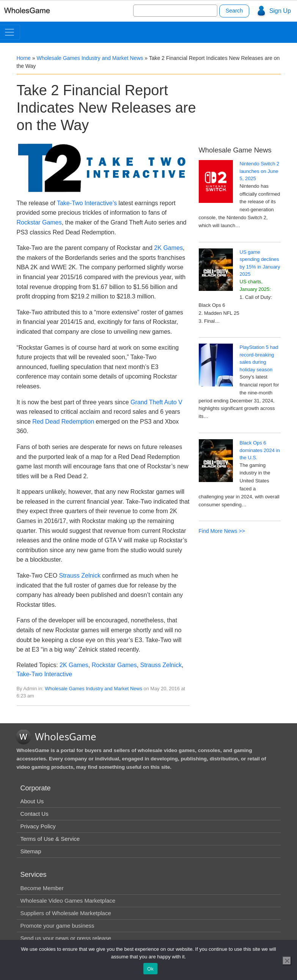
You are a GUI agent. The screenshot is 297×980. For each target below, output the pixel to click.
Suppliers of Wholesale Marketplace (66, 913)
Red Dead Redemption (63, 422)
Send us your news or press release (66, 938)
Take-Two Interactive (45, 674)
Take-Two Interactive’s (87, 203)
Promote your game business (57, 926)
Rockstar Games (39, 222)
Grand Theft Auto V (156, 402)
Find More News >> (222, 531)
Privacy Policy (38, 826)
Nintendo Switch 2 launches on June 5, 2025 (260, 171)
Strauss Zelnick (80, 576)
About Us (32, 801)
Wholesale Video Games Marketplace (68, 901)
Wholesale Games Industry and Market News (90, 58)
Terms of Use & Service (50, 839)
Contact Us (35, 814)
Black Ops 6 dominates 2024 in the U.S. (260, 450)
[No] (287, 961)
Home (24, 58)
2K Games (168, 248)
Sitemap (31, 851)
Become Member (42, 888)
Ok (150, 969)
